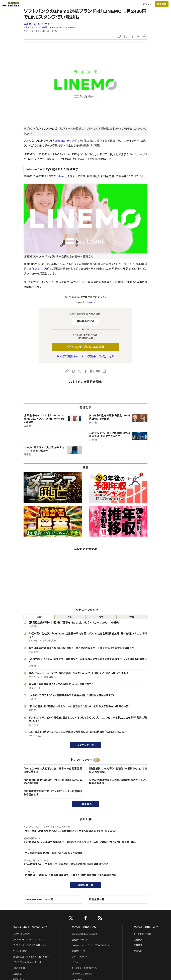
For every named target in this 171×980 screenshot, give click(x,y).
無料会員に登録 (86, 321)
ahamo (62, 176)
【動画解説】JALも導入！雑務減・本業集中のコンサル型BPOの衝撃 (118, 770)
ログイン (147, 4)
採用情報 (138, 945)
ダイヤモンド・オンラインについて (30, 927)
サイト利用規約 (20, 951)
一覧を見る (86, 804)
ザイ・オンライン (79, 957)
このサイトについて (22, 934)
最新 (39, 617)
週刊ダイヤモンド (80, 940)
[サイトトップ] (13, 4)
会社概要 (138, 940)
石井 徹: (39, 24)
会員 (132, 617)
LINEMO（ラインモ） (66, 141)
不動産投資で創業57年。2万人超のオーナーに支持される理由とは (53, 793)
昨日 (70, 617)
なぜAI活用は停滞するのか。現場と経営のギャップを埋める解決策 (118, 782)
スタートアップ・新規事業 (35, 27)
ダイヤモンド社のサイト (84, 927)
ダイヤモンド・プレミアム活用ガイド (29, 945)
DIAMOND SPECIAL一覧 (38, 899)
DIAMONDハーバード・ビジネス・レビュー (92, 945)
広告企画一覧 (97, 899)
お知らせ (138, 951)
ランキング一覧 (86, 745)
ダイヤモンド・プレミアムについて (28, 940)
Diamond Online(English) (84, 934)
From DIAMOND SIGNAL (63, 27)
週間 (101, 617)
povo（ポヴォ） (41, 269)
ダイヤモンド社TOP (143, 934)
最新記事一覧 (85, 885)
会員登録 (162, 4)
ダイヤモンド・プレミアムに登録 (85, 347)
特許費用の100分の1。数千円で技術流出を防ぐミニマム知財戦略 (53, 782)
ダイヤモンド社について (146, 927)
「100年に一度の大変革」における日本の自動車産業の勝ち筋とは (53, 770)
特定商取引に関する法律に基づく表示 (31, 957)
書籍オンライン (79, 951)
